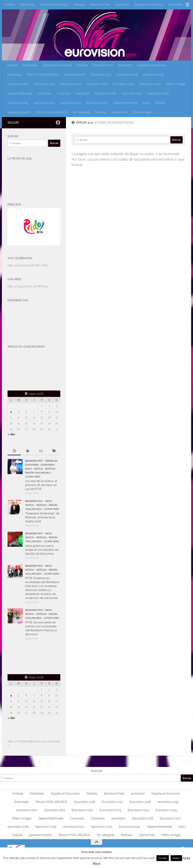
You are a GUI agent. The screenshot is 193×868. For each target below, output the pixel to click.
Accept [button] (163, 858)
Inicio (146, 103)
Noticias (79, 5)
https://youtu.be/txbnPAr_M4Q (28, 265)
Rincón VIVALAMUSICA (43, 75)
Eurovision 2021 (44, 84)
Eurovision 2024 (124, 84)
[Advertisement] (30, 658)
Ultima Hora (119, 112)
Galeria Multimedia (20, 93)
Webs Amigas (176, 84)
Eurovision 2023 (97, 84)
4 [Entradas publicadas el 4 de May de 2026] (11, 412)
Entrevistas (27, 5)
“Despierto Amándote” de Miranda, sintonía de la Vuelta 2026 (42, 517)
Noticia (160, 103)
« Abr (11, 434)
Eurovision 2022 (71, 84)
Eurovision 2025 (150, 84)
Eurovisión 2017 (101, 75)
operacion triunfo (19, 112)
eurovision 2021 (71, 103)
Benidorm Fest (100, 5)
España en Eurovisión (54, 5)
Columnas (44, 93)
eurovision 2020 (18, 84)
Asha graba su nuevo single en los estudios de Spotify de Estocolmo (42, 550)
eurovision (122, 5)
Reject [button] (176, 858)
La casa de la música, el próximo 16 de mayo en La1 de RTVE (41, 485)
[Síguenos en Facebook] (58, 123)
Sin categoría (81, 112)
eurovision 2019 (153, 75)
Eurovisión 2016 (74, 75)
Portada (10, 5)
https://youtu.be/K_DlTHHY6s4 (28, 286)
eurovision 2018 (158, 93)
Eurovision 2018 (127, 75)
